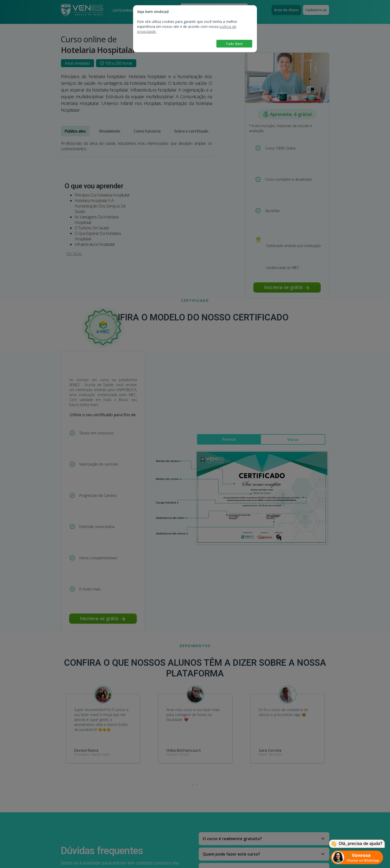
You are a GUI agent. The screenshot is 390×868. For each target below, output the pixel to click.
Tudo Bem (234, 44)
